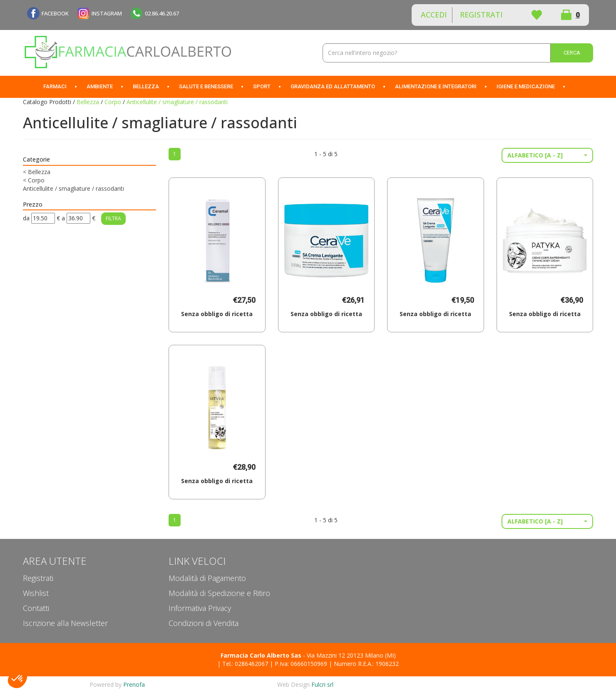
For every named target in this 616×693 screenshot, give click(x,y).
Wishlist (537, 15)
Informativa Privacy (200, 608)
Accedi (434, 15)
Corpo (113, 102)
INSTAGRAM (107, 13)
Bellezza (88, 102)
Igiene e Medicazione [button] (526, 86)
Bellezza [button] (146, 86)
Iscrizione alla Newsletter (65, 623)
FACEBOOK (55, 13)
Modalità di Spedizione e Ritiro (219, 593)
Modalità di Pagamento (207, 578)
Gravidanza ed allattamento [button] (333, 86)
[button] (547, 155)
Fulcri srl (322, 684)
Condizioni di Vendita (204, 623)
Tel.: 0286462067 (245, 664)
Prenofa (134, 684)
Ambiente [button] (100, 86)
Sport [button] (262, 86)
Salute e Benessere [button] (206, 86)
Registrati (481, 15)
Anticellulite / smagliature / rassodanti (73, 188)
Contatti (36, 608)
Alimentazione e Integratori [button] (436, 86)
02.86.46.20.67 (162, 13)
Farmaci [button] (55, 86)
